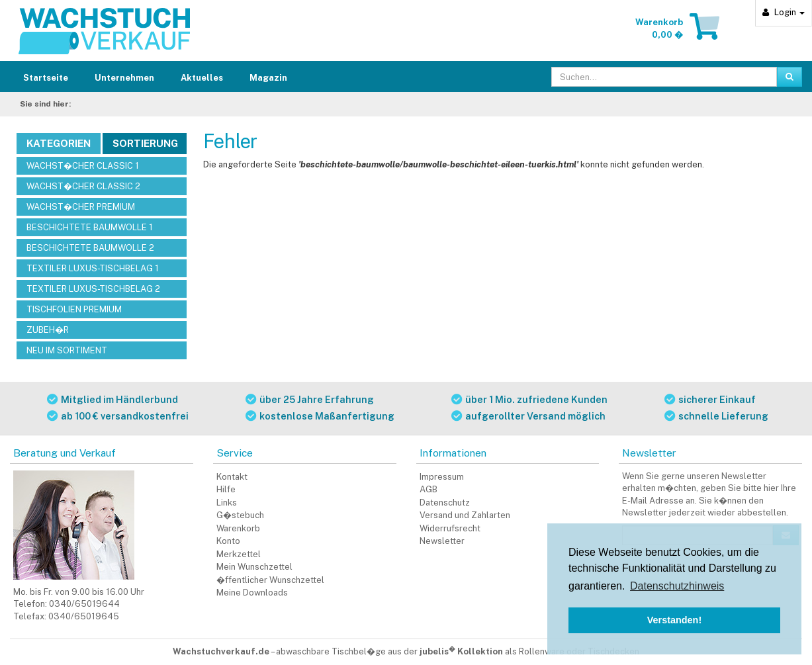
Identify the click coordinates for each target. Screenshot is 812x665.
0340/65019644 (84, 604)
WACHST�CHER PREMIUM (81, 207)
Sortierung (145, 143)
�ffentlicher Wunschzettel (270, 580)
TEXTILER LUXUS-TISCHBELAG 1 (93, 268)
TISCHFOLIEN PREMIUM (74, 309)
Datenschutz (445, 503)
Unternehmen (124, 78)
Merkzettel (239, 554)
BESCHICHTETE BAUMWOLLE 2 (90, 248)
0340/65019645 (84, 616)
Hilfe (226, 489)
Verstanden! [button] (674, 620)
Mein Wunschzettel (254, 567)
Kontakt (232, 477)
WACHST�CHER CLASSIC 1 (83, 166)
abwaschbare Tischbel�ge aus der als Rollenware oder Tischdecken (458, 651)
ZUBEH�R (48, 330)
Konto (228, 541)
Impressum (442, 477)
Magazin (268, 78)
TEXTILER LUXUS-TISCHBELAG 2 (93, 289)
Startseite (46, 78)
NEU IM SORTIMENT (67, 350)
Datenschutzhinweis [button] (677, 586)
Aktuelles (202, 78)
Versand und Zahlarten (465, 515)
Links (227, 503)
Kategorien (59, 143)
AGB (429, 489)
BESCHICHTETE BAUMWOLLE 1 (90, 227)
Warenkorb (238, 528)
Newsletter (442, 541)
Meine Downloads (252, 593)
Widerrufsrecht (450, 528)
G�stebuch (240, 515)
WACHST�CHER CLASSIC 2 (83, 186)
